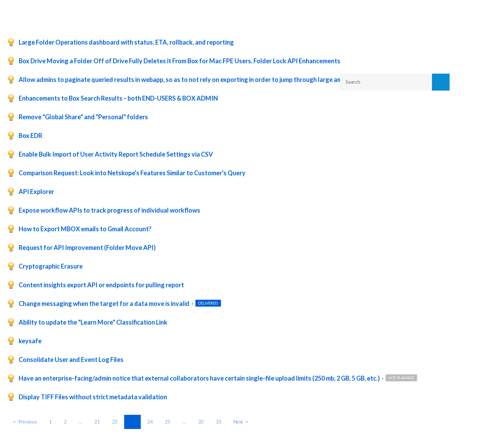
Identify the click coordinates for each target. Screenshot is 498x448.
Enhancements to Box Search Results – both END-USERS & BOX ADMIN (118, 98)
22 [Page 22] (115, 422)
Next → (241, 422)
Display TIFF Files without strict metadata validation (93, 397)
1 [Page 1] (50, 422)
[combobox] (381, 82)
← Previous (25, 422)
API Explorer (36, 192)
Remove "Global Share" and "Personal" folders (83, 117)
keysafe (30, 341)
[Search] (441, 82)
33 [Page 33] (219, 422)
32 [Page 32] (201, 422)
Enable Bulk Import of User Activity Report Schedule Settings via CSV (116, 154)
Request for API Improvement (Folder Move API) (87, 248)
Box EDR (30, 136)
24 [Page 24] (150, 422)
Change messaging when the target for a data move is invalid (105, 304)
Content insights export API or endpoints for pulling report (101, 285)
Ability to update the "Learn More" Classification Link (93, 322)
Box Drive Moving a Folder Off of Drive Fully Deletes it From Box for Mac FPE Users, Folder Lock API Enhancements (179, 61)
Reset (424, 141)
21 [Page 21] (97, 422)
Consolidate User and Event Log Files (71, 360)
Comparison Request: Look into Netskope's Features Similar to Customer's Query (132, 173)
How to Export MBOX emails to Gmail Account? (85, 229)
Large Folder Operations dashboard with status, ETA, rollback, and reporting (126, 42)
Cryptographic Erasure (51, 266)
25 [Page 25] (168, 422)
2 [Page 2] (65, 422)
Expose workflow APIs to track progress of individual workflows (109, 210)
